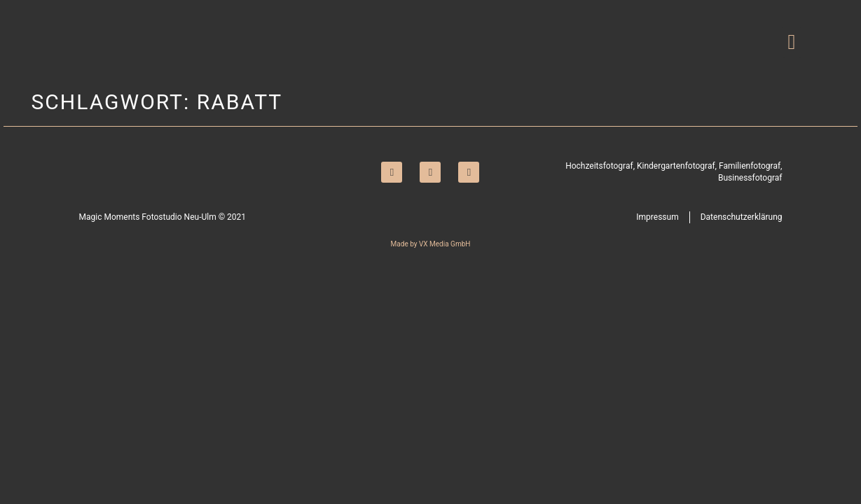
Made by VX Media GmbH (431, 244)
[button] (792, 42)
